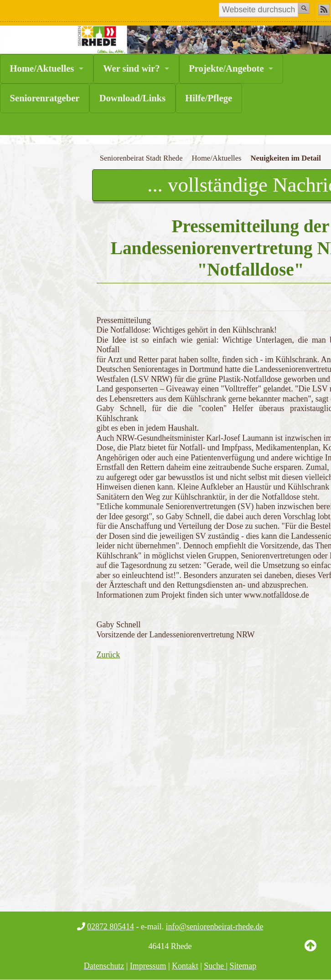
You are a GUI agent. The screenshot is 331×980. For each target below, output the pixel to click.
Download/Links (132, 98)
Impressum (148, 966)
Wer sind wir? (131, 68)
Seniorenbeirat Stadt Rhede (141, 158)
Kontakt (185, 966)
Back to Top (310, 953)
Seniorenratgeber (45, 98)
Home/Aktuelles (42, 68)
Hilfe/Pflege (209, 98)
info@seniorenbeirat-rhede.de (215, 927)
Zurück (109, 655)
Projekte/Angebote (226, 68)
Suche (215, 966)
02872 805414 (111, 927)
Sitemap (243, 966)
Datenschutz (104, 966)
